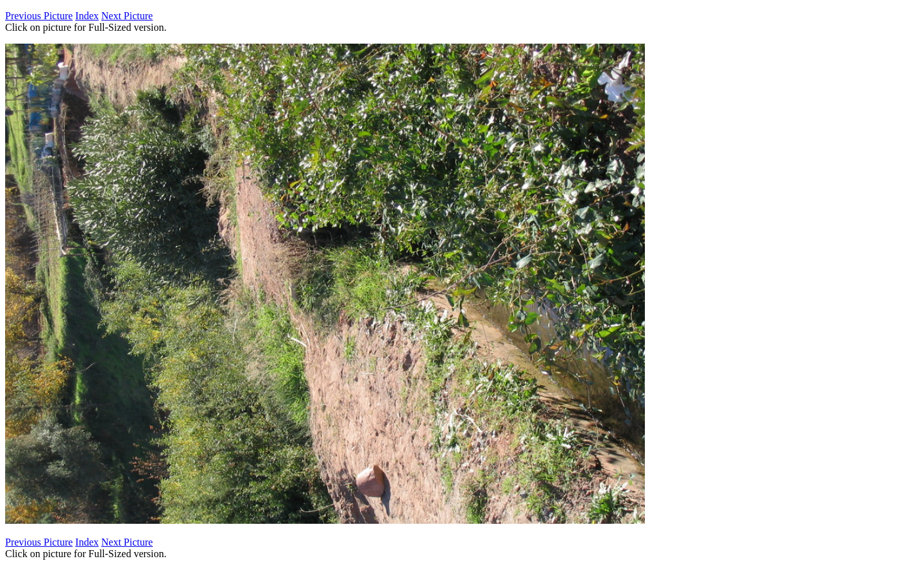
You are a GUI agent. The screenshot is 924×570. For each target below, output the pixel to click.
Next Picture (127, 16)
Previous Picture (39, 16)
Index (87, 16)
